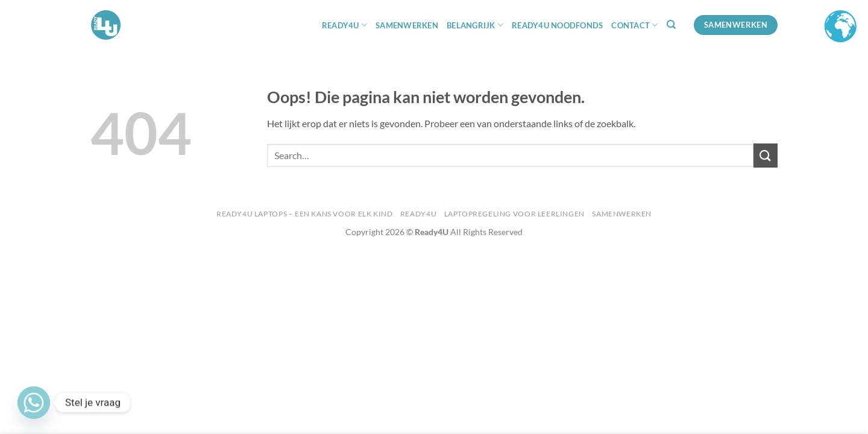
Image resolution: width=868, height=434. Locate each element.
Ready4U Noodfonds (557, 25)
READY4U (344, 25)
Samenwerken (407, 25)
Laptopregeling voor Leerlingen (514, 214)
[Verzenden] (766, 155)
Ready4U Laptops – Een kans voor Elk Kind (304, 214)
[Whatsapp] (34, 403)
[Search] (671, 25)
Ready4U (418, 214)
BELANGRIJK (475, 25)
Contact (634, 25)
